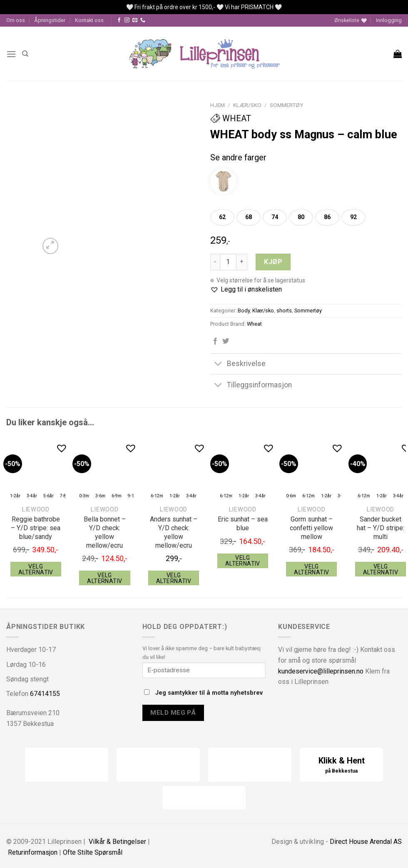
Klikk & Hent (341, 765)
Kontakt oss (89, 20)
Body (244, 311)
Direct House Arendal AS (366, 842)
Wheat (231, 118)
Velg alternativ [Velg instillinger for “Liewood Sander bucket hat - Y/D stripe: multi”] (381, 569)
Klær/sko (247, 105)
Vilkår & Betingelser (117, 842)
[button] (246, 289)
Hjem (218, 105)
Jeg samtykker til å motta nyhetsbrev (203, 693)
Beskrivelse (238, 365)
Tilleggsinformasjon (251, 385)
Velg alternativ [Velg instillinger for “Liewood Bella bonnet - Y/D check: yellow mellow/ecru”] (104, 578)
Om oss (16, 20)
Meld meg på (173, 713)
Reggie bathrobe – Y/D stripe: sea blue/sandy (36, 528)
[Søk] (25, 54)
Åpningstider (50, 20)
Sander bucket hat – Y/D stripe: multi (381, 528)
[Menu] (11, 54)
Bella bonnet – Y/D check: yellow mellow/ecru (105, 532)
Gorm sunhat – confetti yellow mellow (311, 528)
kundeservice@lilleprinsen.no (321, 671)
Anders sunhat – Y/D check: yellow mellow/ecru (174, 532)
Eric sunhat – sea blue (243, 524)
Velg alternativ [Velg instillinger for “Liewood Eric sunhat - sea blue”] (243, 561)
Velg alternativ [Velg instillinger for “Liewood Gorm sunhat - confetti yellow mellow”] (311, 569)
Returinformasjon (33, 852)
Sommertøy (286, 105)
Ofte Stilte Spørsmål (93, 852)
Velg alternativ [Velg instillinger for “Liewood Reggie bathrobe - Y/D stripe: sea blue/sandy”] (36, 569)
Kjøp (273, 262)
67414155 (45, 694)
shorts (284, 311)
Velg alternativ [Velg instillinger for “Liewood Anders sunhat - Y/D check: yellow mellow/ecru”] (174, 578)
